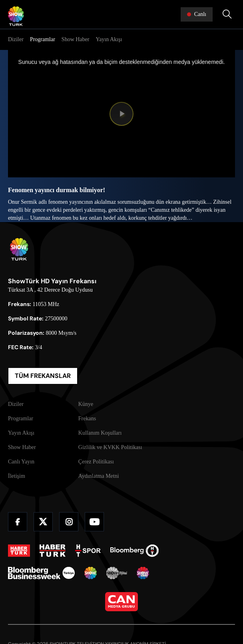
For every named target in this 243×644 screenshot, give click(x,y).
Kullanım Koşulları (100, 433)
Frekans (87, 418)
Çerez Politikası (96, 462)
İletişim (17, 476)
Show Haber (76, 39)
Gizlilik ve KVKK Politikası (110, 447)
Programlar (43, 39)
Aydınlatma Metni (99, 476)
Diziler (16, 39)
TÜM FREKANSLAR (43, 376)
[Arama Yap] (227, 14)
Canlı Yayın (21, 462)
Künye (86, 404)
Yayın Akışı (109, 39)
